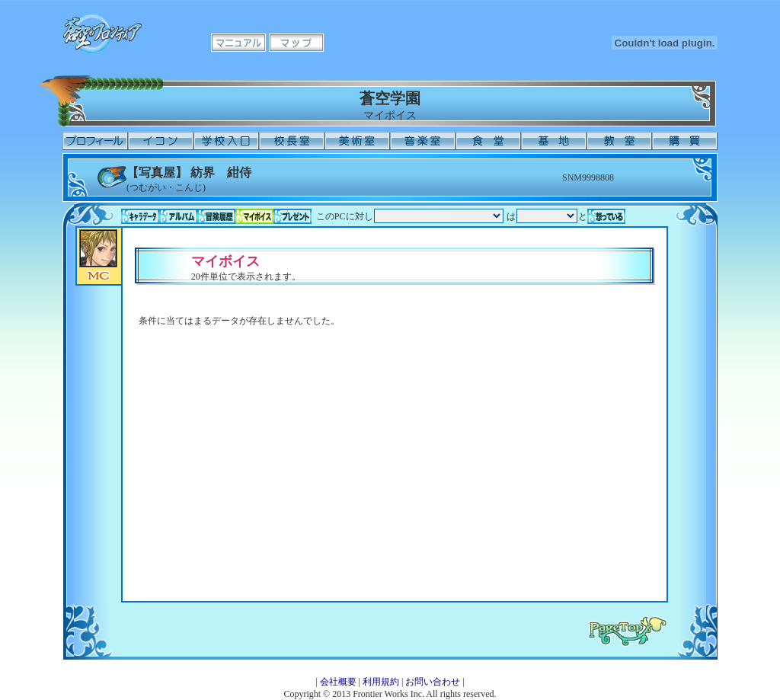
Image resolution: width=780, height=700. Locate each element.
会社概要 (338, 682)
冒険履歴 (216, 216)
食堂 (488, 141)
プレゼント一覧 (292, 216)
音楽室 (423, 141)
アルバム (178, 216)
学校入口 (226, 141)
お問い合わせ (433, 682)
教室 (619, 141)
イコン (161, 141)
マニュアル (238, 43)
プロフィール (95, 141)
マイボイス (254, 216)
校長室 (292, 141)
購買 (685, 141)
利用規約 (381, 682)
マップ (296, 43)
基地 (554, 141)
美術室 (357, 141)
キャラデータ (140, 216)
